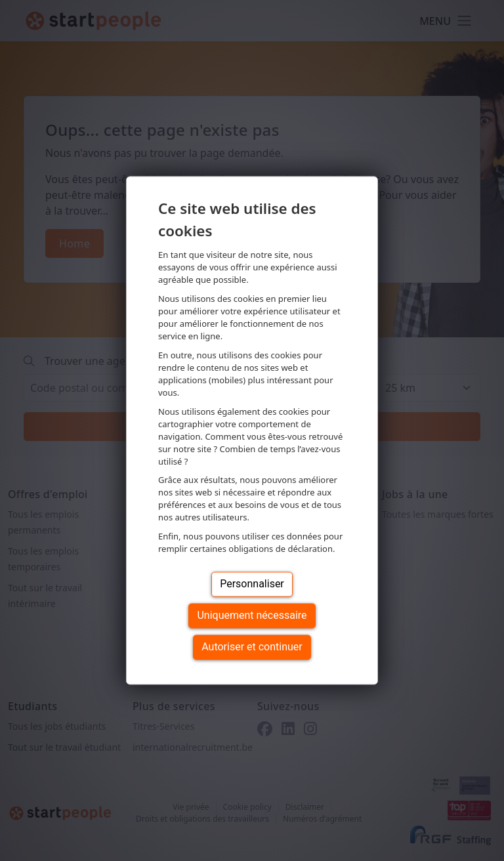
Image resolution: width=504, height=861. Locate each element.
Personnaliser (252, 584)
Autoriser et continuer (252, 647)
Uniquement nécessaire (252, 616)
